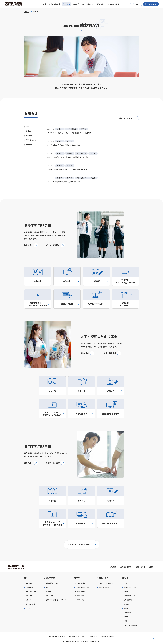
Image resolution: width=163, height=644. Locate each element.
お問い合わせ (101, 4)
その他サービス (103, 578)
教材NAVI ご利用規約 (108, 636)
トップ (27, 11)
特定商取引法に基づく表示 (77, 636)
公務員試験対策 (49, 578)
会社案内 (113, 567)
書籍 (26, 578)
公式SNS (152, 567)
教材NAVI (77, 578)
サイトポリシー (93, 636)
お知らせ (125, 578)
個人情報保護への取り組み (57, 636)
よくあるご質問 (114, 4)
